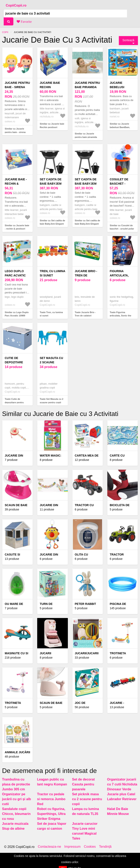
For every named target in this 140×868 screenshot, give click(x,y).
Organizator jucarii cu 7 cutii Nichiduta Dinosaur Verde (122, 784)
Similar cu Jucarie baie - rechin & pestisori (17, 227)
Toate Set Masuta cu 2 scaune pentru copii (51, 401)
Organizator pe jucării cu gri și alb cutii (17, 799)
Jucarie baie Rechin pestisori (50, 87)
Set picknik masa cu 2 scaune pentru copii (87, 799)
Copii (5, 32)
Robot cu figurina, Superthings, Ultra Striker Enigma (51, 814)
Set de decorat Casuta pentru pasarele (83, 784)
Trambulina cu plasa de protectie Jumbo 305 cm (16, 784)
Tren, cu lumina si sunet (52, 273)
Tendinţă (105, 847)
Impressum (72, 847)
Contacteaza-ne (49, 847)
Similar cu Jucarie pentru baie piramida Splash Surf (86, 137)
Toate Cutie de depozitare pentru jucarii (14, 402)
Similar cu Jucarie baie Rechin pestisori (52, 126)
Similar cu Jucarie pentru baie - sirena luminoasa (15, 132)
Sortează (128, 40)
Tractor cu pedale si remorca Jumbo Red (51, 799)
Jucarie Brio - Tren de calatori (86, 275)
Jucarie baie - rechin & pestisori (16, 184)
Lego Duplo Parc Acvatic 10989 (15, 275)
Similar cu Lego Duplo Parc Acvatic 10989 (17, 314)
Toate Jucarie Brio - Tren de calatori (85, 314)
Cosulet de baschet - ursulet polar (122, 184)
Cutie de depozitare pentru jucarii (17, 362)
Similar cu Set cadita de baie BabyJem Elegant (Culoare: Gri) (88, 224)
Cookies (90, 847)
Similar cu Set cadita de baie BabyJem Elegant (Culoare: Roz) (52, 224)
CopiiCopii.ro (16, 5)
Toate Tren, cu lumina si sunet (51, 314)
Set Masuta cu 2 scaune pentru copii (51, 362)
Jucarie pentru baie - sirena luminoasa (17, 87)
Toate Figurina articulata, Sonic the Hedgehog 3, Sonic (121, 316)
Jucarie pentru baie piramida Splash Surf (87, 87)
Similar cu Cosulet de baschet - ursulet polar (122, 227)
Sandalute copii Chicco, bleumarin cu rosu (16, 814)
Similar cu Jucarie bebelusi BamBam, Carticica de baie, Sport (122, 127)
